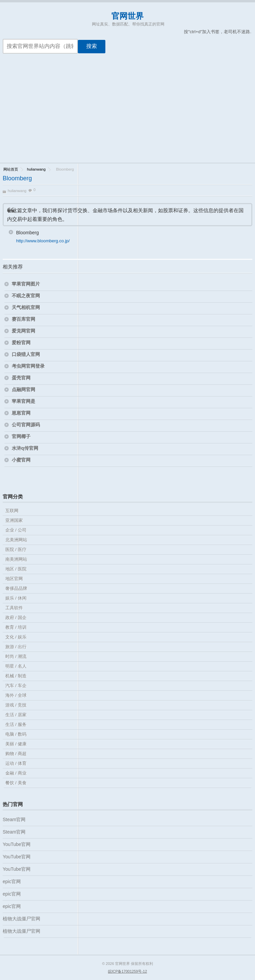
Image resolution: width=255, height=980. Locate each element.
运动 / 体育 (16, 763)
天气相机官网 (26, 307)
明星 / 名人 (16, 666)
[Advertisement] (127, 112)
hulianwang (36, 169)
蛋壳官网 (21, 378)
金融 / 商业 (16, 773)
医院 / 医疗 (16, 549)
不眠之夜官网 (26, 296)
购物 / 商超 (16, 754)
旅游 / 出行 (16, 647)
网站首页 (11, 169)
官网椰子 (21, 436)
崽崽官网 (21, 413)
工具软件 (14, 608)
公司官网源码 (26, 425)
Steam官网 (14, 819)
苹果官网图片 (26, 284)
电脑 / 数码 (16, 734)
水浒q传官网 (25, 448)
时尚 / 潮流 (16, 656)
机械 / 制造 (16, 676)
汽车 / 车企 (16, 686)
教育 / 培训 (16, 627)
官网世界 (127, 16)
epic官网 (12, 881)
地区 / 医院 (16, 569)
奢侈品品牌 (16, 588)
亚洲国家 (14, 520)
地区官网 (14, 579)
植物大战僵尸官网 (21, 919)
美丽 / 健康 (16, 744)
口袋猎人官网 (26, 354)
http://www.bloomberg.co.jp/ (43, 241)
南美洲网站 (16, 559)
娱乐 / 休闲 (16, 598)
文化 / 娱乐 (16, 637)
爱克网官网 (23, 331)
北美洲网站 (16, 540)
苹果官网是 (23, 401)
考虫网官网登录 (28, 366)
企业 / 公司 (16, 530)
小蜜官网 (21, 460)
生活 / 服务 (16, 724)
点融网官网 (23, 389)
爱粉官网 (21, 343)
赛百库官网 (23, 319)
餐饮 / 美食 (16, 783)
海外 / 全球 (16, 695)
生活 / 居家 (16, 715)
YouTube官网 (17, 844)
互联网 (12, 511)
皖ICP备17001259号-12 (127, 971)
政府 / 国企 (16, 618)
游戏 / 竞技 (16, 705)
